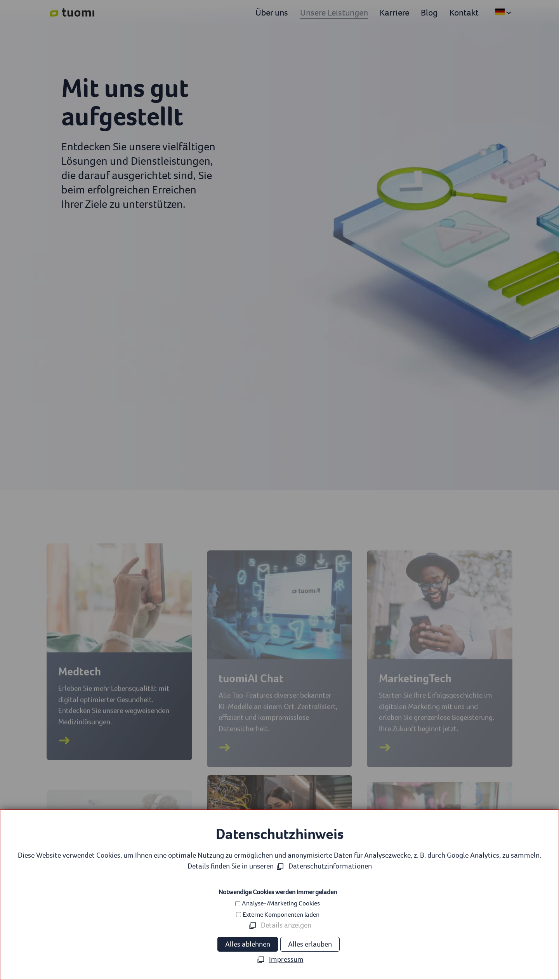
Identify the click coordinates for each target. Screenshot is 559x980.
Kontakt (464, 12)
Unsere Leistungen (334, 12)
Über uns (272, 12)
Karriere (394, 12)
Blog (429, 12)
